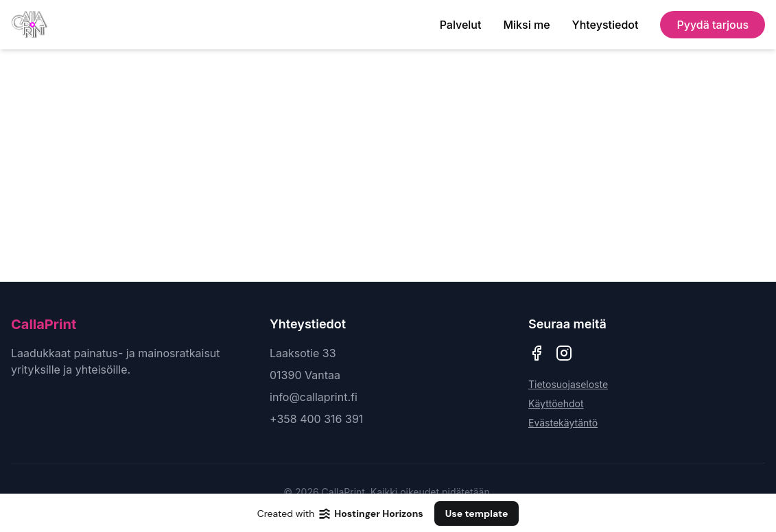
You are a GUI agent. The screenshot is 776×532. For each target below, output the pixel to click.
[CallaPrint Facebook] (537, 353)
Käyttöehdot (556, 403)
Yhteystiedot (605, 25)
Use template (477, 513)
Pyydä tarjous (713, 25)
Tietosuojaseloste (568, 384)
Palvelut (461, 25)
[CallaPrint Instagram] (564, 353)
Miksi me (526, 25)
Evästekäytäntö (563, 423)
